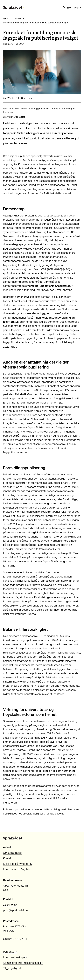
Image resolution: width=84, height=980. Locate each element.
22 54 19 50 (10, 905)
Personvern (10, 952)
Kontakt (8, 858)
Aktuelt (17, 18)
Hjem (6, 18)
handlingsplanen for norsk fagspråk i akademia (40, 220)
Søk (67, 8)
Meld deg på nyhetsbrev (18, 864)
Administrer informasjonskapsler (23, 963)
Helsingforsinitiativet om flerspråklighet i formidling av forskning (42, 653)
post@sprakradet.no (15, 910)
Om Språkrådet (12, 853)
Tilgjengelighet (12, 968)
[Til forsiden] (13, 8)
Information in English (16, 869)
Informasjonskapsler (16, 957)
